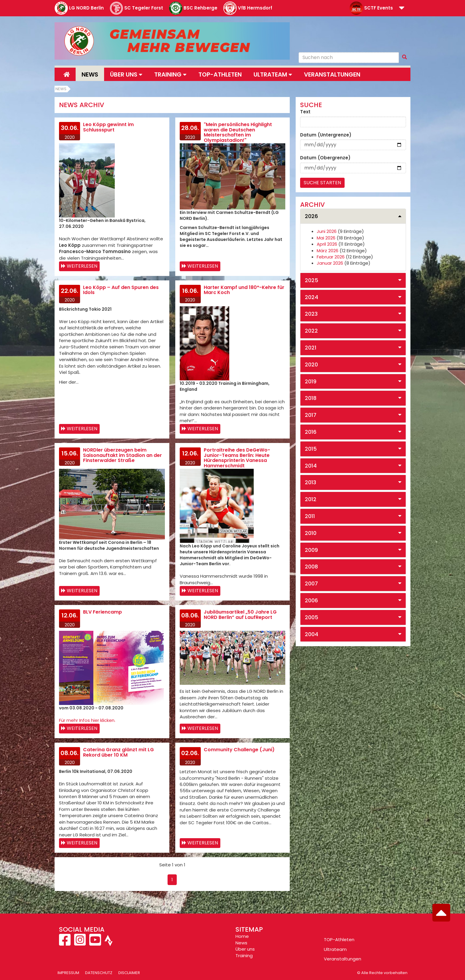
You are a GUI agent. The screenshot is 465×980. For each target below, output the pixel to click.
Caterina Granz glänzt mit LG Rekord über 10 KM (118, 752)
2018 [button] (311, 398)
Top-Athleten (220, 74)
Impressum (68, 973)
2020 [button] (311, 364)
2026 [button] (311, 216)
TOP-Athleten (339, 940)
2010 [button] (311, 533)
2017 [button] (311, 415)
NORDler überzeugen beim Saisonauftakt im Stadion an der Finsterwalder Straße (122, 455)
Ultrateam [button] (273, 74)
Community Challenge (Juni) (239, 750)
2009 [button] (311, 550)
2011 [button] (310, 516)
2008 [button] (311, 567)
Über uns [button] (126, 74)
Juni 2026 (327, 231)
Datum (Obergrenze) (325, 158)
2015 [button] (311, 449)
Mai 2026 (326, 238)
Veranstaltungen (332, 74)
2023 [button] (311, 314)
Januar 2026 (330, 263)
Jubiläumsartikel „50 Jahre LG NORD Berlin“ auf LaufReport (240, 615)
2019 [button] (311, 381)
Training (244, 956)
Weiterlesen (82, 266)
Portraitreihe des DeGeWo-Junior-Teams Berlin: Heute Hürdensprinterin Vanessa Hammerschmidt (237, 458)
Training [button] (170, 74)
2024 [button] (312, 297)
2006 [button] (311, 600)
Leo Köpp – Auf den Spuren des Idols (121, 290)
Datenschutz (99, 973)
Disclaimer (129, 973)
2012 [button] (311, 499)
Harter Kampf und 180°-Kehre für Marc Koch (244, 290)
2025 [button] (312, 280)
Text (305, 112)
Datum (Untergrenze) (326, 135)
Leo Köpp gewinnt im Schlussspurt (108, 127)
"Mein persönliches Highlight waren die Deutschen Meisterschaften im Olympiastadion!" (238, 132)
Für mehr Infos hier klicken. (87, 720)
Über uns (245, 949)
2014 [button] (311, 466)
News (90, 74)
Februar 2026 (331, 257)
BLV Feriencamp (102, 612)
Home (242, 936)
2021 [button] (311, 348)
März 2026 (328, 251)
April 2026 (327, 244)
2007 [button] (311, 583)
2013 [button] (310, 482)
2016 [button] (311, 432)
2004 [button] (312, 634)
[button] (402, 8)
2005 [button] (312, 617)
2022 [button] (311, 331)
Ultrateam (335, 949)
